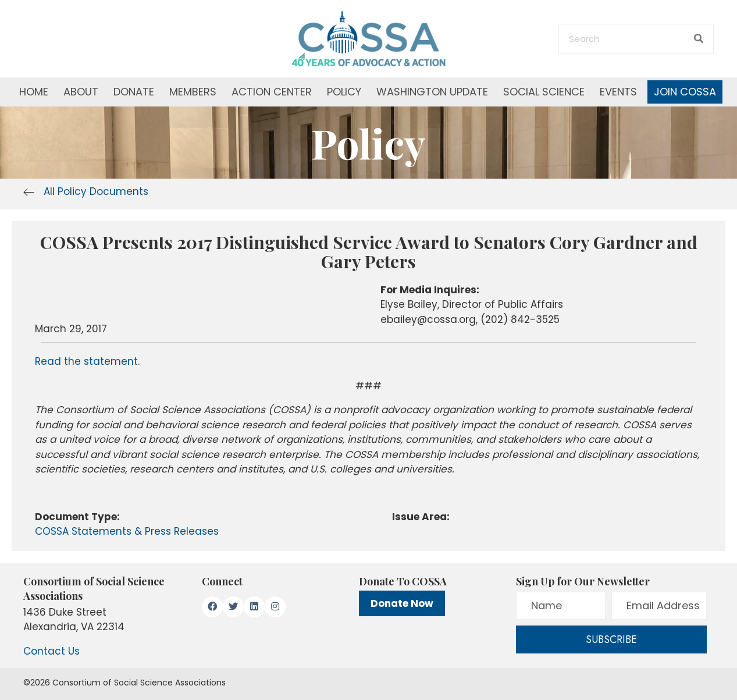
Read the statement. (87, 361)
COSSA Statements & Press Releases (127, 531)
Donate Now (402, 603)
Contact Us (51, 651)
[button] (212, 607)
